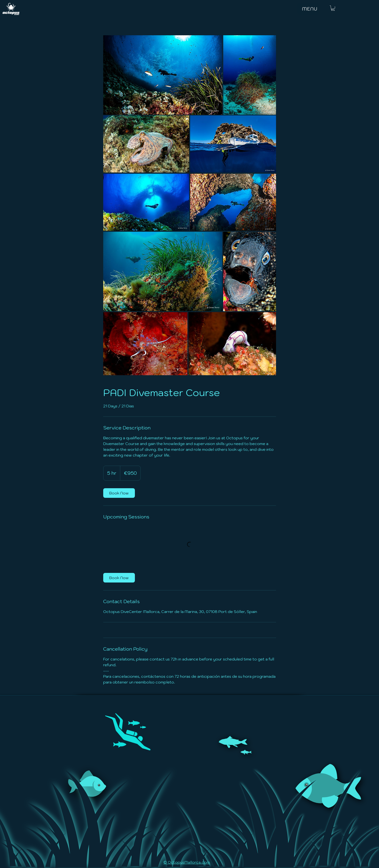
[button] (333, 8)
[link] (119, 493)
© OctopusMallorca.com (187, 862)
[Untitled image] (163, 75)
